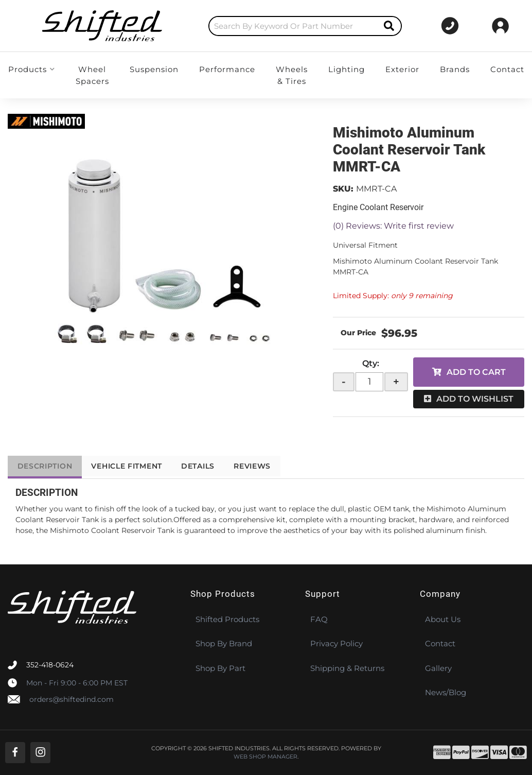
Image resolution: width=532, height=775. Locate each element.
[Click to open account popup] (500, 26)
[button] (281, 26)
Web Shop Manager (265, 757)
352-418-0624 (50, 665)
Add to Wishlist (475, 399)
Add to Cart (476, 372)
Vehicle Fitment (132, 466)
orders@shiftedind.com (72, 699)
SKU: (343, 189)
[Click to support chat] (445, 26)
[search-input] (269, 26)
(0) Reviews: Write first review (393, 226)
